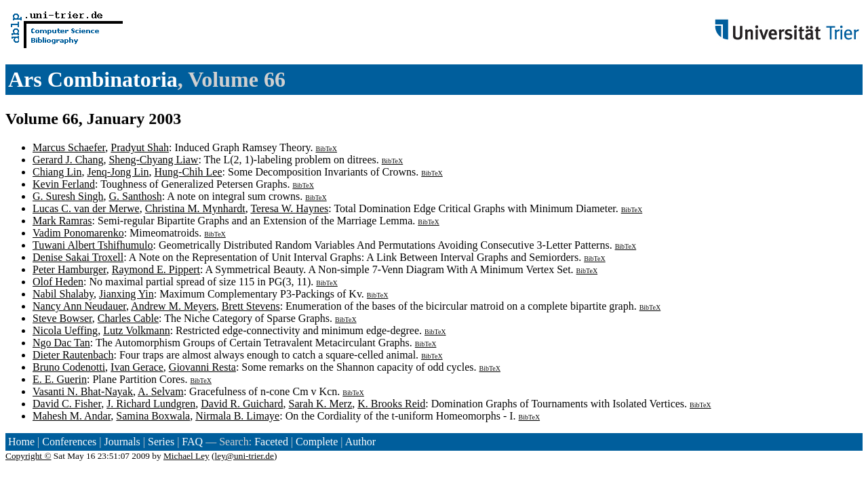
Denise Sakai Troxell (78, 257)
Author (360, 442)
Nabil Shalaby (63, 294)
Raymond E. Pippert (156, 269)
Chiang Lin (57, 172)
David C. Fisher (67, 404)
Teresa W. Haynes (289, 208)
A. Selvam (161, 391)
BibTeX (326, 149)
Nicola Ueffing (65, 330)
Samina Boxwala (153, 416)
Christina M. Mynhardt (195, 208)
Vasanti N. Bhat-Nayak (83, 391)
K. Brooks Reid (391, 404)
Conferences (69, 442)
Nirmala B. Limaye (237, 416)
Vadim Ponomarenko (78, 233)
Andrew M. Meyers (174, 306)
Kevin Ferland (64, 184)
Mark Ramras (62, 221)
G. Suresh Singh (68, 196)
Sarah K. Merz (321, 404)
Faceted (271, 442)
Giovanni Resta (202, 367)
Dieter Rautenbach (73, 355)
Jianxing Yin (126, 294)
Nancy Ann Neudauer (79, 306)
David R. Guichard (242, 404)
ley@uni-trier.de (244, 456)
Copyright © (28, 456)
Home (21, 442)
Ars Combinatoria (93, 79)
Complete (317, 442)
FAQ (192, 442)
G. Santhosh (135, 196)
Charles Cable (128, 318)
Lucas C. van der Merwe (86, 208)
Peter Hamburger (70, 269)
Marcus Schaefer (69, 147)
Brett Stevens (251, 306)
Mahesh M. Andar (72, 416)
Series (161, 442)
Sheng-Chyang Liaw (153, 160)
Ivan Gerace (137, 367)
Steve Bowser (62, 318)
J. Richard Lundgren (151, 404)
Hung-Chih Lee (189, 172)
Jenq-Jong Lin (118, 172)
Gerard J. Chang (68, 160)
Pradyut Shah (140, 147)
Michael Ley (186, 456)
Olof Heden (58, 282)
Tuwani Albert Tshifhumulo (93, 245)
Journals (122, 442)
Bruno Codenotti (69, 367)
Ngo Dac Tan (61, 343)
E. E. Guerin (60, 379)
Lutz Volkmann (137, 330)
